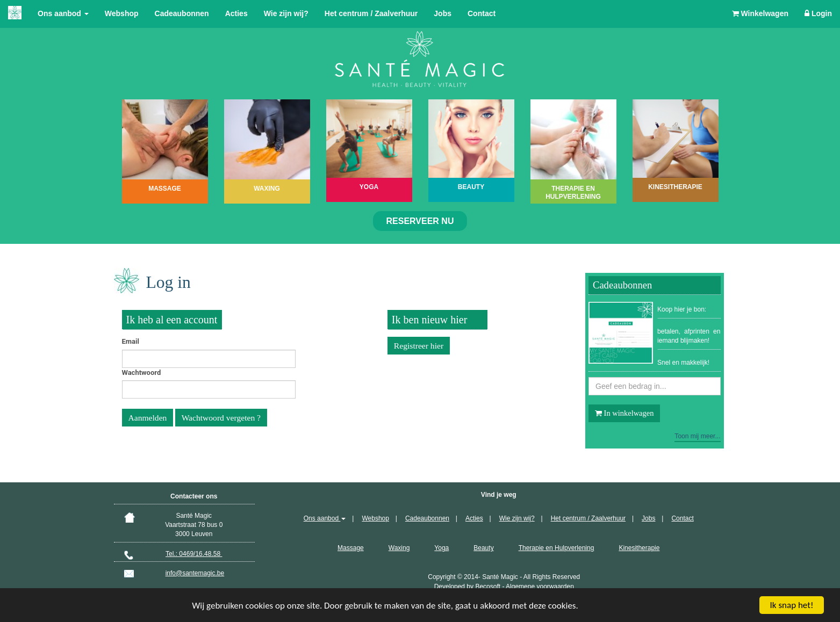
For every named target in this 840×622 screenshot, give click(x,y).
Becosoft (488, 587)
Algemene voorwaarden (540, 587)
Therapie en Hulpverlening (557, 548)
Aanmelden (148, 418)
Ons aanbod (63, 13)
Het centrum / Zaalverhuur (371, 13)
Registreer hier (419, 346)
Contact (482, 13)
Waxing (399, 548)
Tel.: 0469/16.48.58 (194, 554)
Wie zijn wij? (286, 13)
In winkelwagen (624, 413)
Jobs (443, 13)
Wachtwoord (142, 373)
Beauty (483, 548)
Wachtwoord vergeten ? (221, 418)
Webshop (122, 13)
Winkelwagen (760, 13)
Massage (351, 548)
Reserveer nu (420, 221)
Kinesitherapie (639, 548)
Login (818, 13)
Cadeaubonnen (182, 13)
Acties (236, 13)
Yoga (441, 548)
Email (131, 341)
